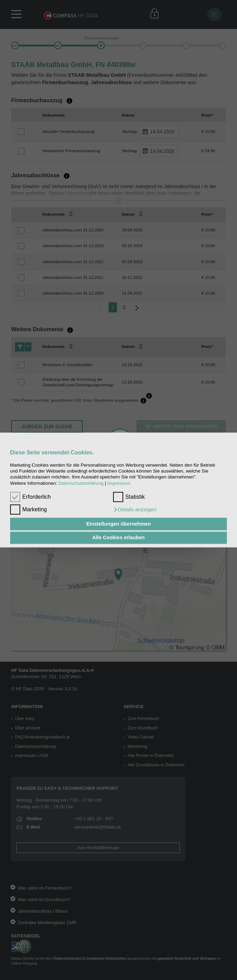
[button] (135, 510)
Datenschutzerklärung (81, 483)
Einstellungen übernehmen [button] (118, 524)
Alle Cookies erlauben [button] (118, 538)
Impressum (119, 483)
